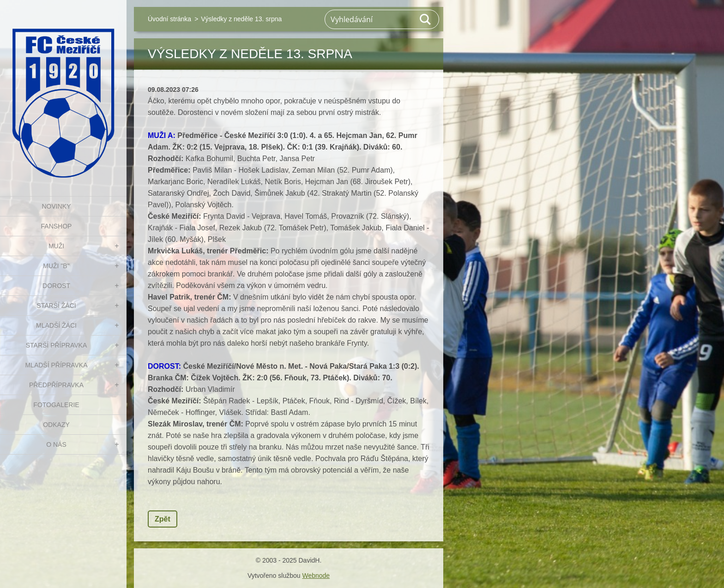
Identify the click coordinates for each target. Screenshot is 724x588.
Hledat (426, 19)
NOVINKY (56, 206)
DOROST (56, 286)
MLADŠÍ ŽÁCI (56, 325)
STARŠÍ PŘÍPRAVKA (57, 345)
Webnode (316, 576)
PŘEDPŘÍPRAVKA (56, 385)
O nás (56, 444)
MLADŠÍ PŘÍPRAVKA (56, 365)
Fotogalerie (56, 405)
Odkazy (56, 425)
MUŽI (56, 246)
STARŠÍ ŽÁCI (56, 306)
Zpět (163, 519)
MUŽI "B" (56, 266)
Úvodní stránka (169, 19)
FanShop (57, 226)
